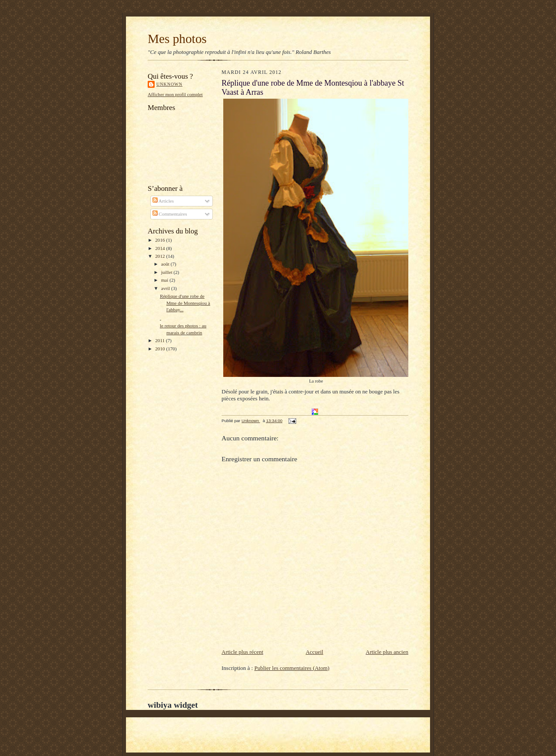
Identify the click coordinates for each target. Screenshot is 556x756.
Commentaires (170, 214)
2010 (161, 349)
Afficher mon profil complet (175, 94)
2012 (161, 256)
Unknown (169, 84)
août (166, 264)
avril (166, 288)
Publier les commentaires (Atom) (292, 668)
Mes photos (177, 39)
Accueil (314, 652)
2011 (161, 340)
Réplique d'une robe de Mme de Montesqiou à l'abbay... (185, 303)
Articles (163, 201)
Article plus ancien (387, 652)
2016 (161, 240)
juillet (167, 272)
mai (165, 280)
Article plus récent (242, 652)
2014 (161, 248)
